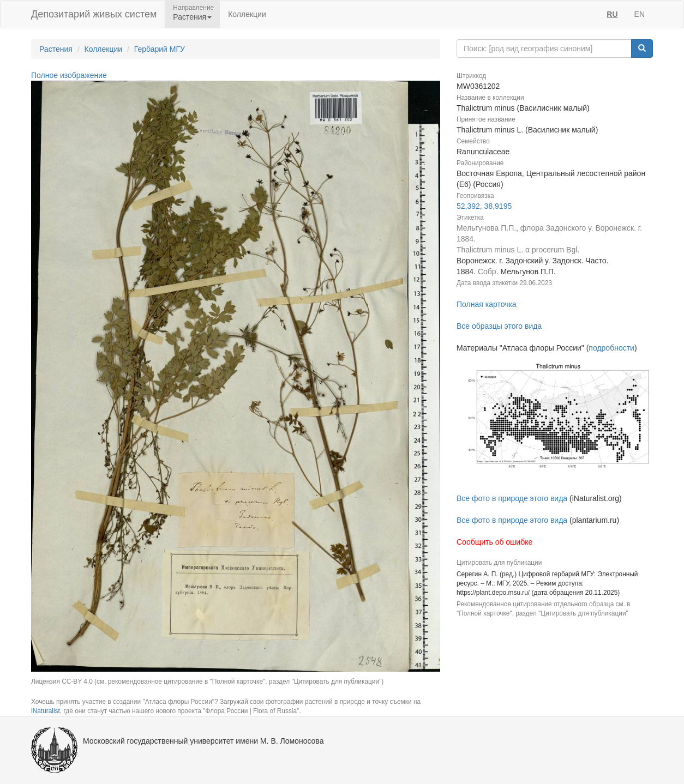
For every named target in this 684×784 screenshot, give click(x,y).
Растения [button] (192, 17)
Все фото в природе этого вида (512, 498)
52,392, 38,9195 (484, 206)
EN (640, 14)
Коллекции (247, 14)
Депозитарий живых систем (94, 14)
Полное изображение (69, 75)
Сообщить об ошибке (494, 542)
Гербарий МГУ (160, 49)
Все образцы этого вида (499, 326)
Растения (56, 49)
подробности (611, 348)
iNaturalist (46, 711)
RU (612, 14)
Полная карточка (487, 304)
